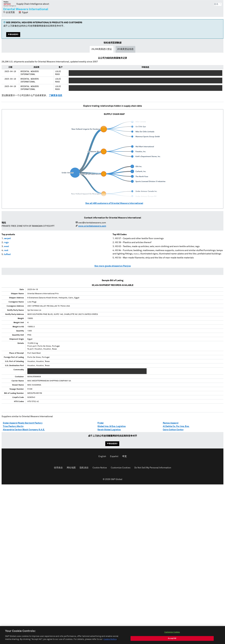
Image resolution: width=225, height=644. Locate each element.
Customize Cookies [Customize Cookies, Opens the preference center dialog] (172, 633)
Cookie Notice (100, 468)
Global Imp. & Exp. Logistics (112, 426)
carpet (7, 238)
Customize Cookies (121, 468)
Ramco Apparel (171, 423)
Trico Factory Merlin (13, 426)
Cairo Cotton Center (173, 430)
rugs (6, 242)
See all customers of (114, 203)
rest (6, 250)
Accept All (172, 639)
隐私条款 (84, 468)
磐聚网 (10, 4)
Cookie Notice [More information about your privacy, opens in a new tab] (110, 640)
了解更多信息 (55, 95)
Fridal (100, 423)
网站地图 (71, 468)
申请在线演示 (13, 34)
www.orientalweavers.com (92, 226)
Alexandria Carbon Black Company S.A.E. (24, 430)
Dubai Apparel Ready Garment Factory (23, 423)
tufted (7, 254)
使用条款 (58, 468)
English (102, 456)
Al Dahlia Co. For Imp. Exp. (176, 426)
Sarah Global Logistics (109, 430)
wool (6, 246)
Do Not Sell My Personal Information (153, 468)
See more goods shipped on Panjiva (113, 266)
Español (114, 456)
